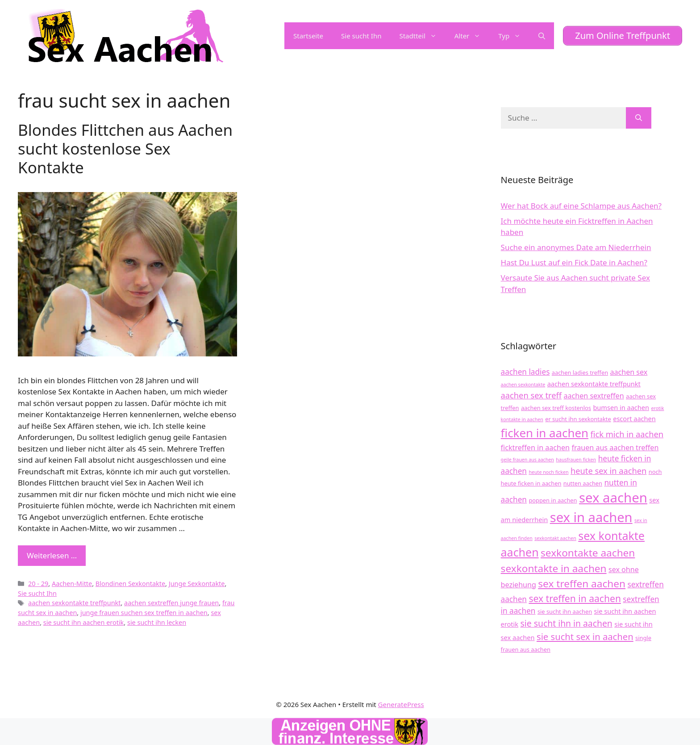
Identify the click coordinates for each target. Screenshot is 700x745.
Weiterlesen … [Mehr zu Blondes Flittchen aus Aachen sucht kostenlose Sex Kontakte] (52, 555)
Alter (472, 36)
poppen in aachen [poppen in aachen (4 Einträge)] (553, 500)
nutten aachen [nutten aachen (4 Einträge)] (583, 483)
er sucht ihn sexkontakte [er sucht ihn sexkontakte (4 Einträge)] (578, 419)
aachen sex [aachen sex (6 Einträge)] (629, 372)
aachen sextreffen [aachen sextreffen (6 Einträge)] (594, 396)
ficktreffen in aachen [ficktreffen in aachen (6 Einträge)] (535, 448)
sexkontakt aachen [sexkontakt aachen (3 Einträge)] (555, 538)
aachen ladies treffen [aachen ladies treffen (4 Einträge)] (580, 372)
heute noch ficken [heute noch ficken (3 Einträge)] (548, 472)
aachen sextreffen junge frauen (171, 603)
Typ (514, 36)
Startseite (308, 36)
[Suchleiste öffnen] (542, 36)
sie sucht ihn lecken (157, 622)
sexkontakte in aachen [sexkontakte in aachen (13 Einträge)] (554, 568)
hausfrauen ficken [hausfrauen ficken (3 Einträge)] (576, 460)
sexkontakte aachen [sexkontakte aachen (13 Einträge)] (588, 553)
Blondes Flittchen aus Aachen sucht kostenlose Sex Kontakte (125, 149)
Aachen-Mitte (72, 584)
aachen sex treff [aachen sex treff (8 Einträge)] (531, 395)
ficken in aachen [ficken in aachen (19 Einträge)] (545, 433)
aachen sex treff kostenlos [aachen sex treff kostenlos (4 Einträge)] (556, 408)
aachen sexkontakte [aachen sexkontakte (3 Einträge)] (523, 385)
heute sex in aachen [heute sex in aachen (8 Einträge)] (608, 471)
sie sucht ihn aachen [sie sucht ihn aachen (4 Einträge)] (565, 611)
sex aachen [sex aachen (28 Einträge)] (613, 498)
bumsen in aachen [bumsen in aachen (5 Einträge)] (621, 407)
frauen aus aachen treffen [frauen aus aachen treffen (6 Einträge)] (615, 448)
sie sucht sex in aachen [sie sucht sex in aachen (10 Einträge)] (585, 636)
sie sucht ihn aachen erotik (84, 622)
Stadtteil (422, 36)
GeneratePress (401, 704)
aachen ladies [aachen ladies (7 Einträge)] (525, 372)
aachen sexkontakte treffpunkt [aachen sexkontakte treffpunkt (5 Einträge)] (594, 384)
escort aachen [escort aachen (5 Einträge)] (634, 419)
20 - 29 (38, 584)
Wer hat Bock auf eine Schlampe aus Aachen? (581, 206)
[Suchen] (639, 118)
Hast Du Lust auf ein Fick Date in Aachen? (574, 262)
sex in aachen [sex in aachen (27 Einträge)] (591, 517)
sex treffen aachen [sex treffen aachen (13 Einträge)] (582, 584)
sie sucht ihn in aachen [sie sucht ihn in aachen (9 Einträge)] (567, 623)
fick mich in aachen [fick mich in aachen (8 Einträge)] (627, 434)
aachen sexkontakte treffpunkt (74, 603)
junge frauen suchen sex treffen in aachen (144, 613)
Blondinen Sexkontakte (130, 584)
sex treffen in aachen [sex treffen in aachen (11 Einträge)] (575, 598)
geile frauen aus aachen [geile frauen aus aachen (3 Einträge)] (527, 460)
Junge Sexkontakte (197, 584)
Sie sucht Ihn (361, 36)
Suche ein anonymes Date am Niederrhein (576, 247)
